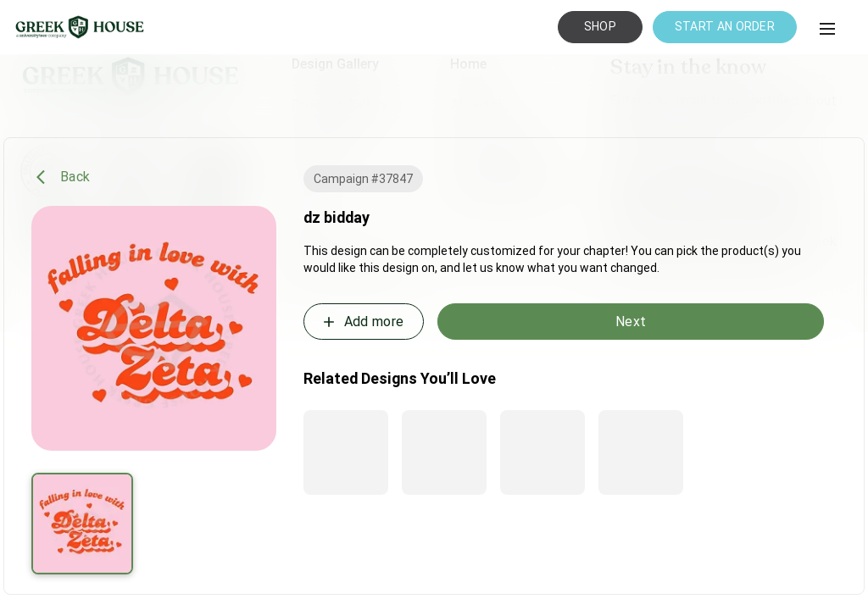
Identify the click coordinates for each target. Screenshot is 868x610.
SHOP (600, 26)
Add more (362, 322)
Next (631, 322)
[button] (827, 29)
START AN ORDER (725, 26)
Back (63, 177)
